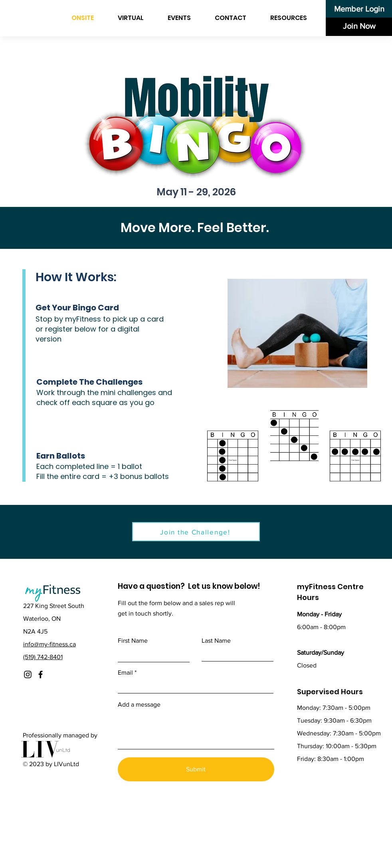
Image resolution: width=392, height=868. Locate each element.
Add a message (139, 705)
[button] (294, 18)
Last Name (216, 641)
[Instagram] (28, 674)
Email (125, 673)
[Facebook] (41, 674)
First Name (133, 641)
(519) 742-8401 (43, 657)
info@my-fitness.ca (49, 644)
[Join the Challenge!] (196, 532)
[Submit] (196, 769)
